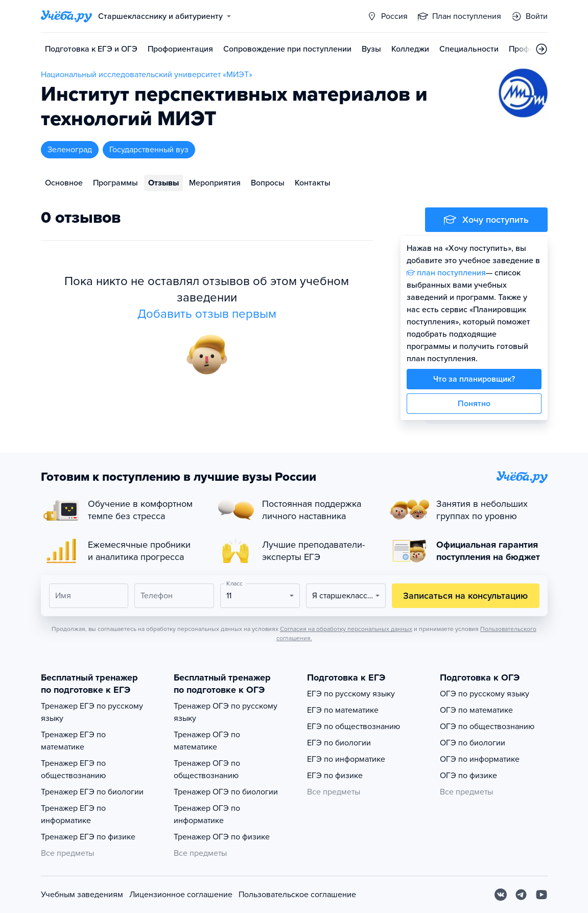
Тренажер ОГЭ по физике (222, 837)
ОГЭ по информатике (480, 759)
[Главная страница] (66, 16)
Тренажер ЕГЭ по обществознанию (73, 769)
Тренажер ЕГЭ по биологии (92, 792)
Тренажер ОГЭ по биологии (226, 792)
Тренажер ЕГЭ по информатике (73, 814)
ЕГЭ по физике (335, 776)
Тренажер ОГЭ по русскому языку (226, 712)
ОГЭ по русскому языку (485, 694)
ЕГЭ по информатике (346, 759)
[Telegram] (521, 895)
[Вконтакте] (501, 895)
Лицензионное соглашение (181, 895)
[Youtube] (542, 895)
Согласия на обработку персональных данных (346, 629)
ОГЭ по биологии (473, 743)
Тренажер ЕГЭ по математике (73, 741)
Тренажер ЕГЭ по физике (88, 837)
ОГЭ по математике (476, 710)
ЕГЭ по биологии (339, 743)
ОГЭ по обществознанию (487, 727)
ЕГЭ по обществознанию (354, 727)
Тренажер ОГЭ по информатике (207, 814)
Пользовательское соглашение (297, 895)
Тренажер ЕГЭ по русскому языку (92, 712)
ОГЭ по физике (468, 776)
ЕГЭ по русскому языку (351, 694)
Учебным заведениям (82, 895)
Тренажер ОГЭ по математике (207, 741)
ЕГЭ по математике (343, 710)
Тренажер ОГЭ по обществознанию (207, 769)
